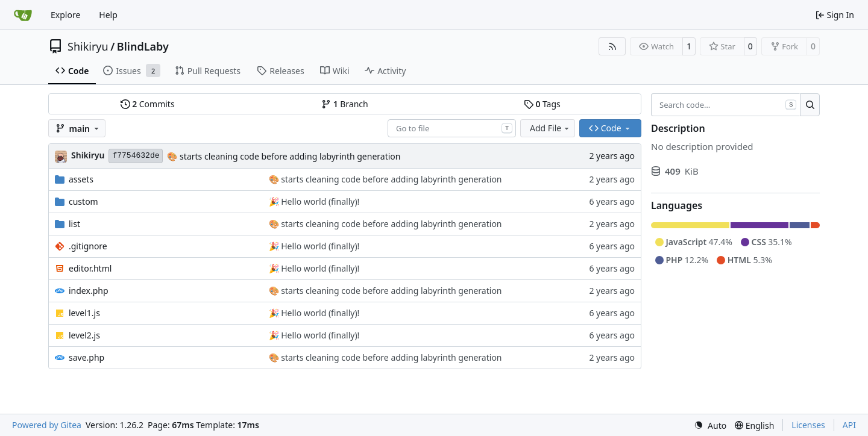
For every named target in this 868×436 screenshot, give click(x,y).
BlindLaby (143, 46)
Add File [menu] (550, 128)
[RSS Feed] (612, 46)
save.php (86, 357)
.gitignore (88, 246)
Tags (542, 104)
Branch (345, 104)
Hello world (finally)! (319, 201)
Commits (148, 104)
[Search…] (810, 105)
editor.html (90, 268)
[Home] (23, 15)
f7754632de (136, 156)
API (849, 425)
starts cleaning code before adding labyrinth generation (289, 156)
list (74, 224)
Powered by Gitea (47, 425)
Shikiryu (88, 46)
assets (81, 179)
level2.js (84, 335)
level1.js (84, 313)
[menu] (710, 425)
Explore (65, 15)
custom (83, 201)
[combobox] (452, 128)
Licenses (808, 425)
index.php (89, 291)
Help (108, 15)
